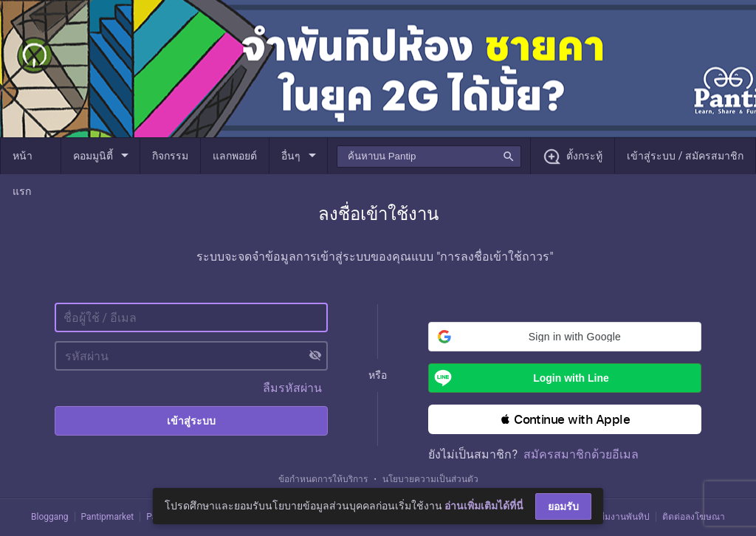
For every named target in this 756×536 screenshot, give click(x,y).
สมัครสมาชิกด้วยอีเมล (581, 454)
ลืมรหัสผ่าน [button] (292, 388)
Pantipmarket (108, 517)
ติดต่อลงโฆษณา (694, 517)
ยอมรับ (563, 506)
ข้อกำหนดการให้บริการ (323, 479)
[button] (565, 337)
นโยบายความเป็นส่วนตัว (430, 479)
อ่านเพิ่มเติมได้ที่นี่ (484, 506)
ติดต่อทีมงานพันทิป (613, 517)
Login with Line (519, 378)
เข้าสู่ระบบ (191, 421)
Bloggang (50, 517)
